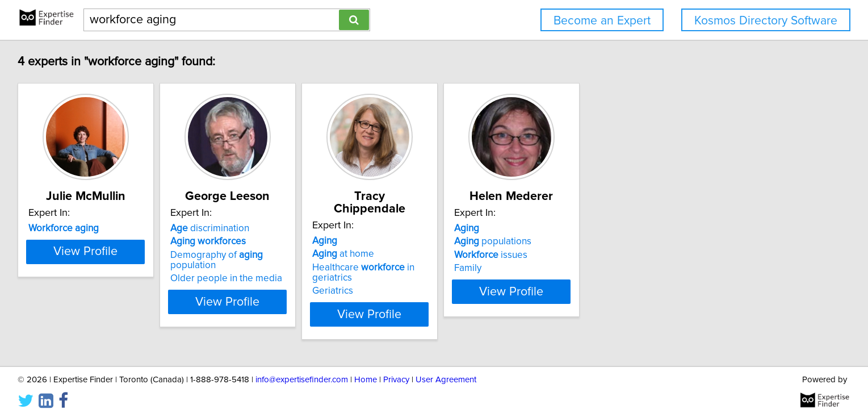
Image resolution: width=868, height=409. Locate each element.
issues (652, 255)
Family (629, 268)
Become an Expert (602, 21)
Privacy (396, 368)
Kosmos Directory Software (766, 21)
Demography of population (345, 255)
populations (654, 241)
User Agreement (446, 368)
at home (476, 241)
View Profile (176, 302)
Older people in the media (331, 268)
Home (366, 368)
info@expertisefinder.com (302, 368)
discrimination (314, 228)
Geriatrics (466, 278)
